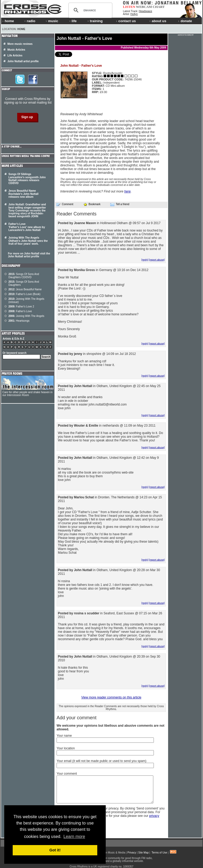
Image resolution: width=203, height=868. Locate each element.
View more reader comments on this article (111, 697)
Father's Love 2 (21, 307)
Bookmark (92, 204)
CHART (159, 7)
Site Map (143, 853)
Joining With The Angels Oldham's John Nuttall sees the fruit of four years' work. (28, 241)
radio (29, 21)
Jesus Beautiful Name (25, 289)
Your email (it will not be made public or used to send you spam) (101, 761)
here (127, 191)
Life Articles (15, 56)
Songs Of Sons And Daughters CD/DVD (24, 276)
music (52, 21)
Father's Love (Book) (24, 294)
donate (185, 21)
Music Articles (16, 50)
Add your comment (77, 718)
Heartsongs (19, 321)
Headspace (146, 11)
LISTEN (129, 7)
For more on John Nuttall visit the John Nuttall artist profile (29, 255)
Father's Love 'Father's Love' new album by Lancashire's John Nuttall (27, 227)
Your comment (67, 774)
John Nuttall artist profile (23, 61)
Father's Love (20, 311)
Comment (65, 204)
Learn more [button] (74, 836)
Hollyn (134, 14)
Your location (66, 748)
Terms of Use (159, 853)
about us (157, 21)
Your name (64, 736)
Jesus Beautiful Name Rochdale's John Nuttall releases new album (24, 194)
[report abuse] (157, 260)
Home (21, 29)
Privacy (132, 853)
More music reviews (20, 44)
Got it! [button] (55, 850)
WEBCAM (144, 7)
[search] (90, 10)
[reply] (145, 260)
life (73, 21)
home (8, 21)
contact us (126, 21)
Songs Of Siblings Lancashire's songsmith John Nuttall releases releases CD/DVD (27, 179)
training (95, 21)
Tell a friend (120, 204)
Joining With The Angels (26, 316)
